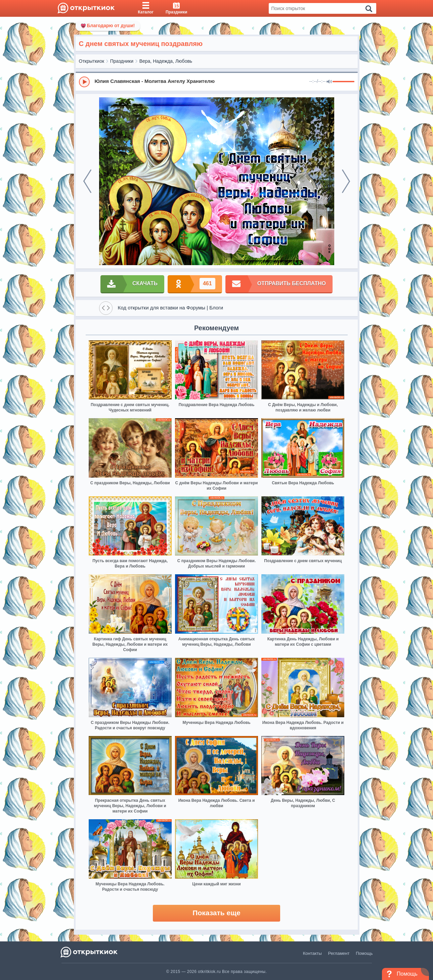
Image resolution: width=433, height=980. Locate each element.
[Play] (84, 82)
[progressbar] (343, 82)
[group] (217, 82)
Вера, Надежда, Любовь (166, 61)
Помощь (364, 953)
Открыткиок (92, 61)
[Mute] (329, 82)
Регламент (339, 953)
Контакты (312, 953)
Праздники (122, 61)
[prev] (87, 181)
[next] (346, 181)
